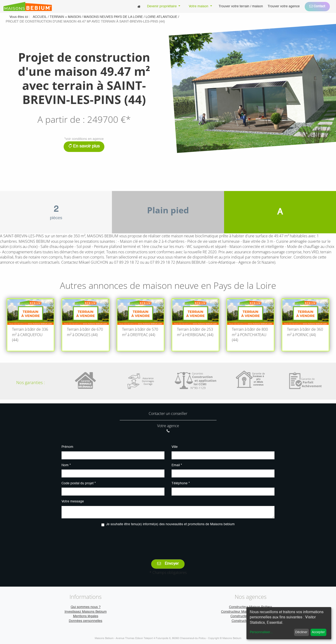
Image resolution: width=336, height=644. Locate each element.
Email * (177, 465)
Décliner (301, 632)
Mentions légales (86, 616)
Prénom (67, 447)
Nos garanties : (31, 382)
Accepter (318, 632)
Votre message (73, 501)
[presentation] (168, 540)
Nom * (66, 465)
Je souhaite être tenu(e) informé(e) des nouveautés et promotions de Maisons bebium (170, 524)
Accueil (40, 17)
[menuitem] (139, 6)
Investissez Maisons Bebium (86, 612)
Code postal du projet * (79, 483)
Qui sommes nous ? (86, 607)
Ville (175, 447)
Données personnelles (86, 621)
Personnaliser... (261, 632)
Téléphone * (181, 483)
